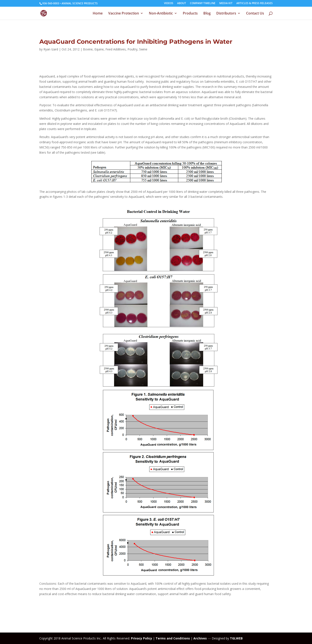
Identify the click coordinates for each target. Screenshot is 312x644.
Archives (200, 638)
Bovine (88, 49)
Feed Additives (116, 49)
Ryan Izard (51, 49)
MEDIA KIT (226, 3)
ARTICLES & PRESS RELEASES (255, 3)
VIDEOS (169, 3)
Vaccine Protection (124, 14)
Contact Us (255, 14)
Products (190, 14)
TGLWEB (236, 638)
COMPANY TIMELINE (203, 3)
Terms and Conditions (173, 638)
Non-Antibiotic (161, 14)
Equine (99, 49)
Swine (143, 49)
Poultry (132, 49)
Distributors (226, 14)
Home (98, 14)
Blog (207, 14)
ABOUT (182, 3)
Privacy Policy (142, 638)
